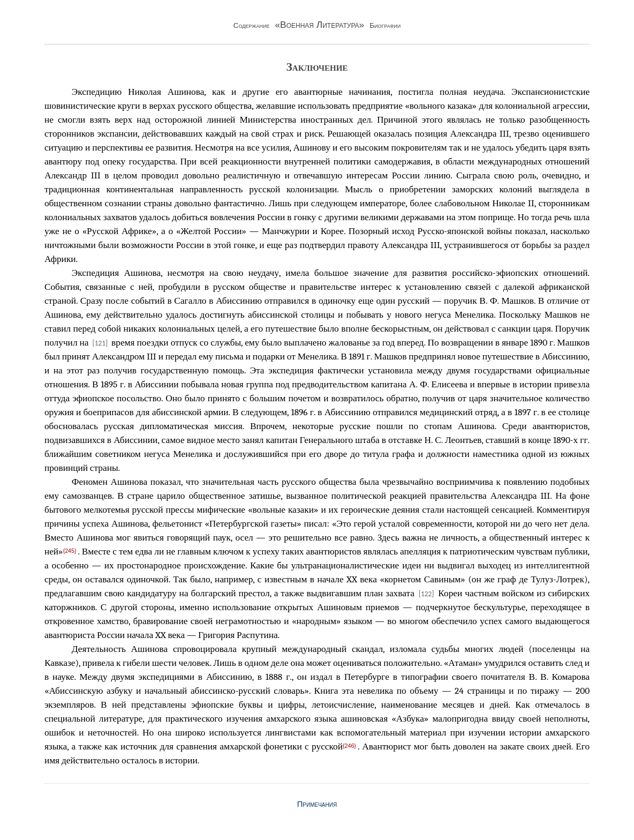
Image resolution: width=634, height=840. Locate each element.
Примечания (317, 804)
